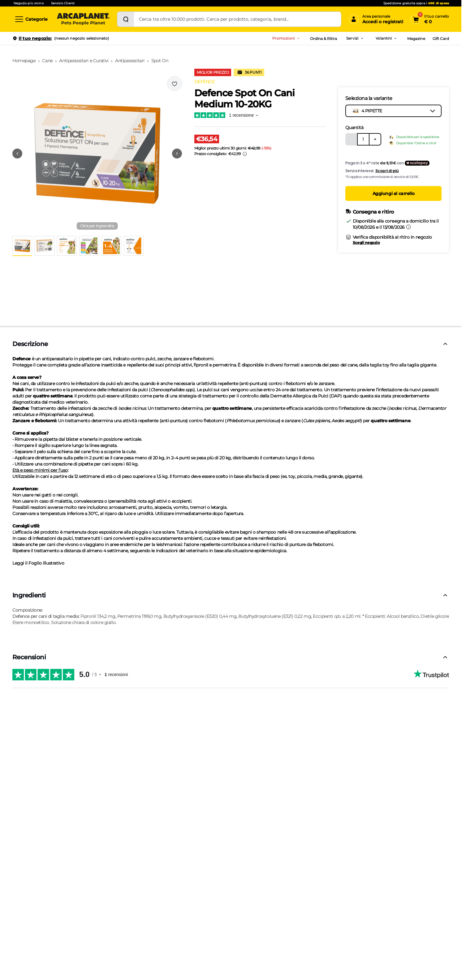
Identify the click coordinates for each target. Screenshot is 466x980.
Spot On (160, 61)
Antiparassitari (130, 61)
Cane (47, 61)
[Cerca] (126, 19)
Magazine (416, 39)
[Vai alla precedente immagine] (17, 154)
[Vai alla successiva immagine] (177, 154)
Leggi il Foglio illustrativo (38, 563)
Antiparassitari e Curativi (84, 61)
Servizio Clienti (63, 3)
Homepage (24, 61)
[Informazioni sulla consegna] (408, 227)
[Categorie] (31, 19)
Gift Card (441, 39)
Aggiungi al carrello (394, 193)
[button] (97, 154)
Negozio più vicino (29, 3)
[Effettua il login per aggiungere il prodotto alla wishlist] (175, 84)
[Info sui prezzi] (245, 154)
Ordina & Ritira (324, 39)
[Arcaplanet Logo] (83, 19)
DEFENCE (205, 82)
